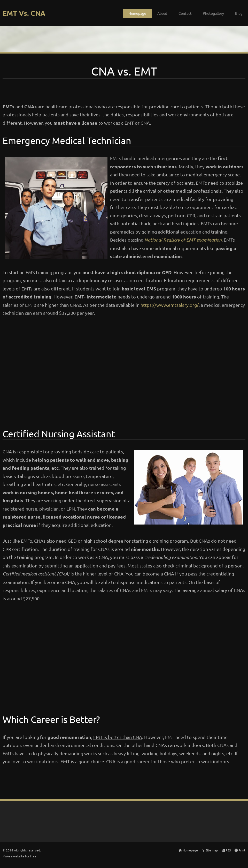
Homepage (137, 13)
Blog (239, 13)
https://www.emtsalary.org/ (170, 305)
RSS (228, 850)
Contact (185, 13)
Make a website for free (20, 856)
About (162, 13)
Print (242, 850)
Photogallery (213, 13)
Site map (212, 850)
